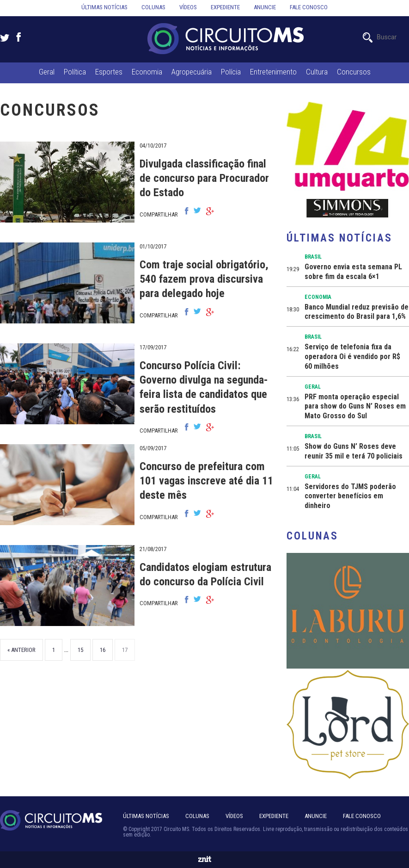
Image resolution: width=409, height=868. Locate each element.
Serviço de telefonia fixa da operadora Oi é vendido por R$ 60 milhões (352, 356)
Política (75, 72)
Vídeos (188, 7)
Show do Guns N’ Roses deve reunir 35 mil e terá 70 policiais (354, 451)
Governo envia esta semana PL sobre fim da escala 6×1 (353, 272)
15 (80, 650)
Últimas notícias (104, 7)
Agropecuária (192, 72)
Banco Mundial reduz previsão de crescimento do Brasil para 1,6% (357, 312)
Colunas (153, 7)
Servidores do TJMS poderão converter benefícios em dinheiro (350, 496)
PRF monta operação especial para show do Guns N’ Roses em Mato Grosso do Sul (355, 406)
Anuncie (265, 7)
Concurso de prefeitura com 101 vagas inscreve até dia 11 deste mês (206, 481)
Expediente (225, 7)
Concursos (354, 72)
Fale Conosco (362, 816)
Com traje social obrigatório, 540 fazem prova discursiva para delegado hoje (204, 279)
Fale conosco (309, 7)
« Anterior (21, 650)
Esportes (109, 72)
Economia (147, 72)
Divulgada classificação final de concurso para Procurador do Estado (204, 178)
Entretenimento (273, 72)
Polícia (231, 72)
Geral (47, 72)
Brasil (313, 257)
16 (103, 650)
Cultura (317, 72)
